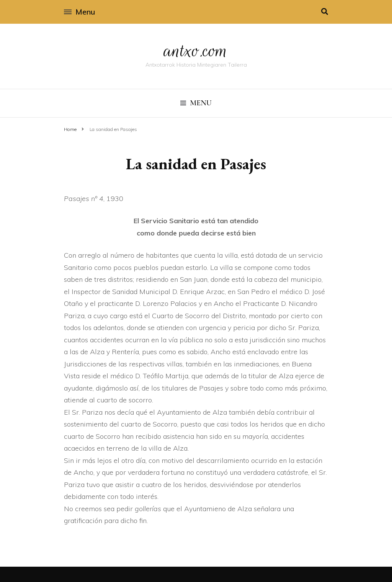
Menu (79, 12)
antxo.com (196, 51)
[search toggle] (325, 12)
